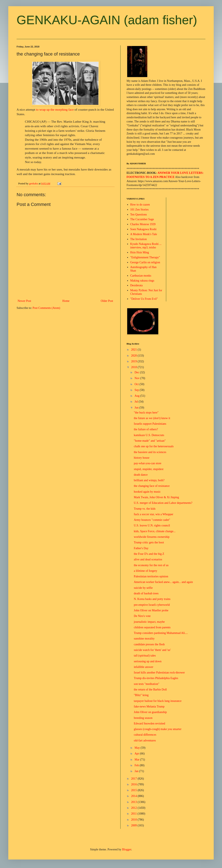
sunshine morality (144, 639)
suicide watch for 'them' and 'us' (152, 650)
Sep (137, 390)
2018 (134, 367)
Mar (137, 760)
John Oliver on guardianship (150, 712)
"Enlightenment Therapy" (145, 257)
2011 (134, 814)
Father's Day (141, 548)
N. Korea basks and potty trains (152, 599)
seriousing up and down (148, 661)
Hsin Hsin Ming (140, 252)
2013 (134, 802)
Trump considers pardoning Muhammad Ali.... (161, 633)
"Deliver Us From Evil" (144, 299)
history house (142, 458)
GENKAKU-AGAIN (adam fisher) (107, 20)
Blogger (127, 849)
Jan (137, 771)
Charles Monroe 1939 (143, 224)
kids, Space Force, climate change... (155, 531)
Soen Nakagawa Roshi (143, 229)
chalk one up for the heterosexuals (154, 446)
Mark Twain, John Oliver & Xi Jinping (156, 497)
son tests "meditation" (147, 684)
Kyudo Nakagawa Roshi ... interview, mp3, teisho (146, 246)
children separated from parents (152, 627)
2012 (134, 808)
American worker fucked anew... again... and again (163, 582)
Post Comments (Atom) (46, 308)
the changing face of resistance (152, 486)
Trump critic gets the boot (149, 542)
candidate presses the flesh (149, 644)
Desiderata (137, 285)
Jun (137, 408)
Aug (137, 396)
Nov (137, 378)
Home (66, 301)
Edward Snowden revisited (149, 724)
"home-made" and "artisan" (150, 441)
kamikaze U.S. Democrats (149, 435)
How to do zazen (140, 205)
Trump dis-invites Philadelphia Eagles (156, 678)
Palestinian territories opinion (151, 576)
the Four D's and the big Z (149, 554)
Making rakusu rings (142, 281)
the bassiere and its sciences (150, 452)
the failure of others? (146, 429)
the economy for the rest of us (151, 565)
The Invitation (139, 239)
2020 (134, 356)
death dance (141, 475)
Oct (137, 384)
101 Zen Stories (140, 210)
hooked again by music (147, 492)
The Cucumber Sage (142, 219)
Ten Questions (139, 215)
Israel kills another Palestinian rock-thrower (159, 673)
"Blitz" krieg (141, 695)
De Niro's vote (142, 616)
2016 (134, 784)
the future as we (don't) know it (152, 418)
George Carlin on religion (145, 262)
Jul (137, 402)
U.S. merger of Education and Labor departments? (163, 503)
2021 (134, 350)
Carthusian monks (141, 276)
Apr (137, 754)
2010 (134, 820)
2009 (134, 825)
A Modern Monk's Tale (144, 234)
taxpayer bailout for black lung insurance (158, 701)
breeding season (143, 718)
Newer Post (24, 301)
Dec (137, 372)
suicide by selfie (143, 588)
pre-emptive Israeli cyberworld (152, 605)
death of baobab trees (146, 593)
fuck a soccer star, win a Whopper (154, 514)
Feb (137, 765)
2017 (134, 779)
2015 (134, 790)
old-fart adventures (145, 740)
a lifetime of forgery (146, 571)
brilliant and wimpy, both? (149, 480)
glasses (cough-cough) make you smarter (158, 729)
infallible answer (144, 667)
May (137, 748)
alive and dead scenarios (148, 559)
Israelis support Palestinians (150, 424)
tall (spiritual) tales (145, 656)
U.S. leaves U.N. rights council (152, 525)
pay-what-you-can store (148, 463)
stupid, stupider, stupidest (149, 469)
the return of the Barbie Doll (150, 690)
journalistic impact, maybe (149, 622)
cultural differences (145, 735)
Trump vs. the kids (145, 509)
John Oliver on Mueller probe (151, 610)
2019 (134, 361)
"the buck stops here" (146, 413)
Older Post (107, 301)
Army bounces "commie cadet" (152, 520)
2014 (134, 796)
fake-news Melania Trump (149, 707)
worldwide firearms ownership (152, 537)
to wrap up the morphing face (55, 109)
